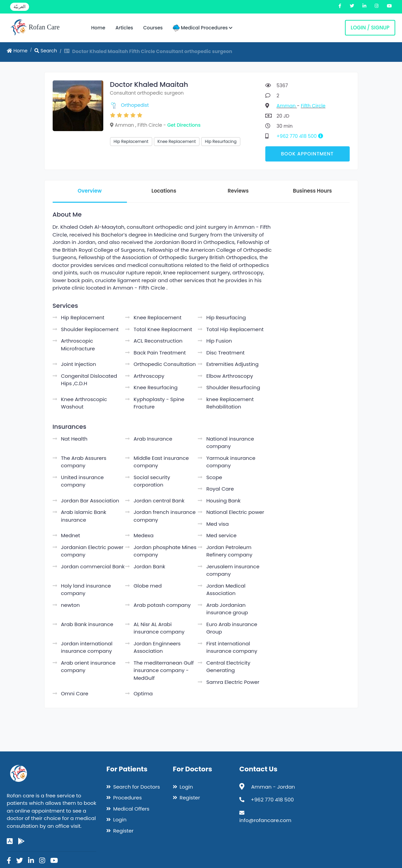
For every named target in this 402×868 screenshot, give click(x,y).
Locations (164, 191)
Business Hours (312, 191)
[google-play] (21, 841)
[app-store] (10, 841)
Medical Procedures (203, 28)
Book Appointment (307, 154)
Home (98, 28)
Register (123, 831)
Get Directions (184, 125)
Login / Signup (370, 28)
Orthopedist (135, 105)
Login (120, 820)
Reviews (238, 191)
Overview (90, 191)
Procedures (127, 798)
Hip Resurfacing (221, 141)
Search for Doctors (136, 787)
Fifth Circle (313, 106)
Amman (287, 106)
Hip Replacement (131, 141)
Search (46, 51)
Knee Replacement (177, 141)
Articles (124, 28)
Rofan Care (35, 28)
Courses (153, 28)
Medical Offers (131, 809)
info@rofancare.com (265, 820)
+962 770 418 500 (302, 136)
